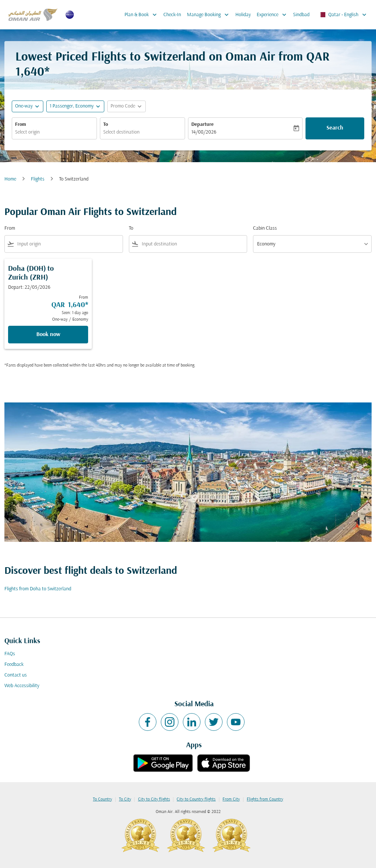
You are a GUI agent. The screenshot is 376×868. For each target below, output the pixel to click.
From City (231, 799)
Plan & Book (142, 15)
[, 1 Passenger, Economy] (72, 106)
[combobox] (54, 132)
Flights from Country (265, 799)
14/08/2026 (204, 132)
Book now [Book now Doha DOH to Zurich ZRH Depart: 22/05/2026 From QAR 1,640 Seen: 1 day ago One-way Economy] (48, 335)
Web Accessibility (22, 686)
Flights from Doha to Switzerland (38, 589)
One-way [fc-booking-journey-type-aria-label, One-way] (24, 106)
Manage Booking (210, 15)
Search (335, 128)
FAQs (10, 654)
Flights (38, 179)
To (106, 125)
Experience (273, 15)
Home (10, 179)
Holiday (243, 15)
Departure (203, 125)
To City (125, 799)
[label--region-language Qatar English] (343, 15)
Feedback (14, 665)
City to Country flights (196, 799)
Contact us (16, 675)
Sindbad (301, 15)
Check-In (172, 15)
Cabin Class (265, 228)
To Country (102, 799)
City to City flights (154, 799)
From (21, 125)
